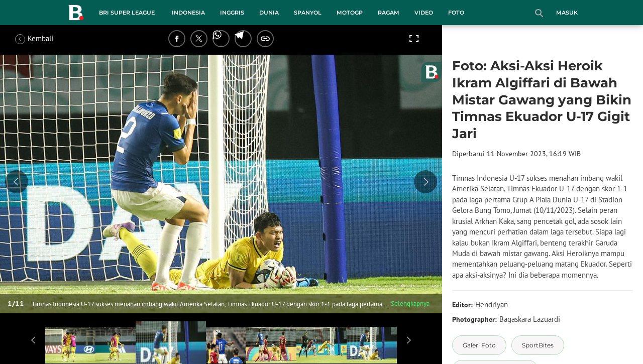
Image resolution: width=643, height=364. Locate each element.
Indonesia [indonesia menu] (188, 13)
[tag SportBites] (538, 345)
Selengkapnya (410, 304)
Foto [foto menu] (456, 13)
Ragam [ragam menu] (389, 13)
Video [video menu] (424, 13)
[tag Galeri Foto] (479, 345)
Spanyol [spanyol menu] (308, 13)
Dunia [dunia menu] (269, 13)
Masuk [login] (567, 13)
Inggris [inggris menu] (232, 13)
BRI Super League (127, 13)
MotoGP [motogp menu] (350, 13)
